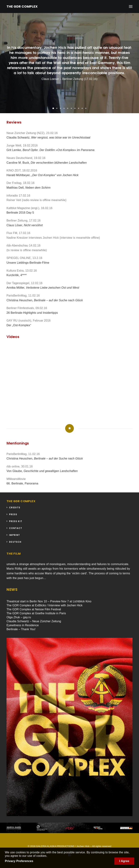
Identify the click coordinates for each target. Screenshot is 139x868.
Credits (15, 508)
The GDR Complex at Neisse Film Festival (34, 609)
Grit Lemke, (50, 150)
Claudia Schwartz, (48, 138)
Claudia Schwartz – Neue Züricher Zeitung (34, 621)
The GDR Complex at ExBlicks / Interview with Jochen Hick (45, 605)
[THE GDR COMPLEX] (22, 7)
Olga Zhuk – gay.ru (19, 617)
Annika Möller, (43, 288)
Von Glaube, (42, 471)
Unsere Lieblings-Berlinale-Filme (28, 263)
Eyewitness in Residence (23, 625)
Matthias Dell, (29, 188)
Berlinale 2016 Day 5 (20, 213)
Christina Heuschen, (45, 300)
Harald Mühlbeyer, (43, 175)
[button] (53, 108)
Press (13, 514)
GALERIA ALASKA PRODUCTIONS (55, 846)
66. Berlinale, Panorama (22, 483)
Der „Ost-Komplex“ (19, 325)
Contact (16, 528)
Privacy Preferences (19, 861)
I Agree (124, 861)
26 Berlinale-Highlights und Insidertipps (32, 313)
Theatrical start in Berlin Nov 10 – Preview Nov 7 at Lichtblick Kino (49, 601)
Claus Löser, (25, 225)
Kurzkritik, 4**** (17, 275)
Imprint (14, 535)
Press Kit (16, 521)
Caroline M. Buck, (47, 163)
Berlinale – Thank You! (21, 629)
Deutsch (15, 542)
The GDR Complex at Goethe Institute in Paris (36, 613)
